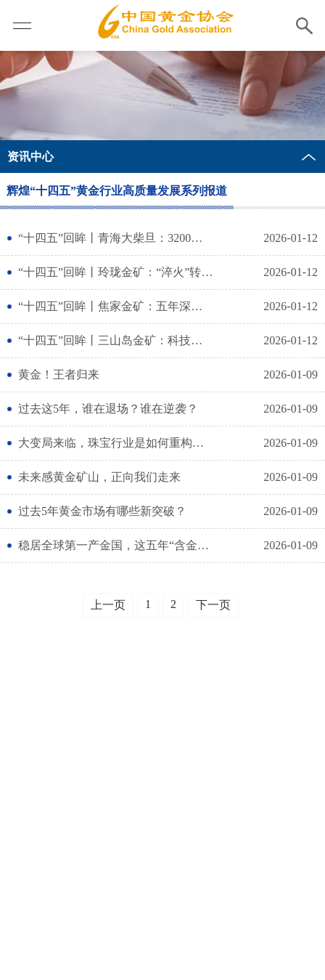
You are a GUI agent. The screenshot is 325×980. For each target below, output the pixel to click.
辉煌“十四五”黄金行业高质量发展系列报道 (117, 191)
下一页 (213, 605)
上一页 (108, 605)
